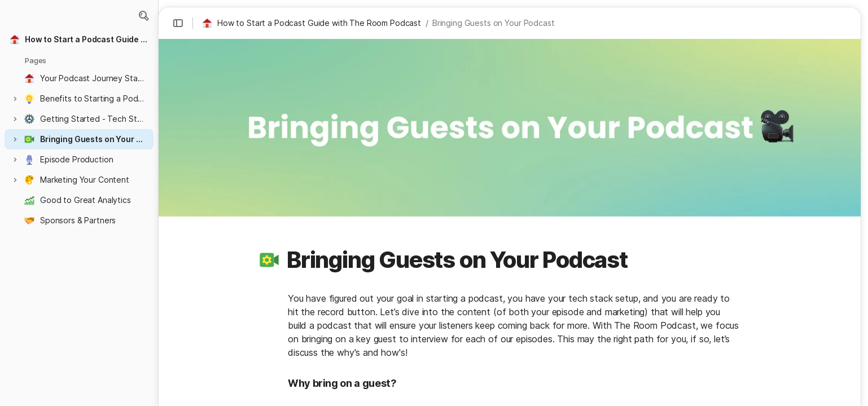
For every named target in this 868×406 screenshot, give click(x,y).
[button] (143, 16)
